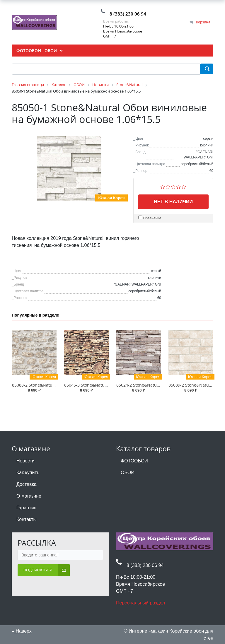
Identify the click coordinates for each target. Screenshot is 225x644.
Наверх (22, 631)
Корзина (203, 22)
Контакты (27, 519)
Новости (25, 461)
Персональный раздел (140, 603)
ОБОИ (128, 473)
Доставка (27, 484)
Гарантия (26, 508)
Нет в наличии (173, 202)
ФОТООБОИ (134, 461)
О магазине (29, 496)
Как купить (28, 473)
